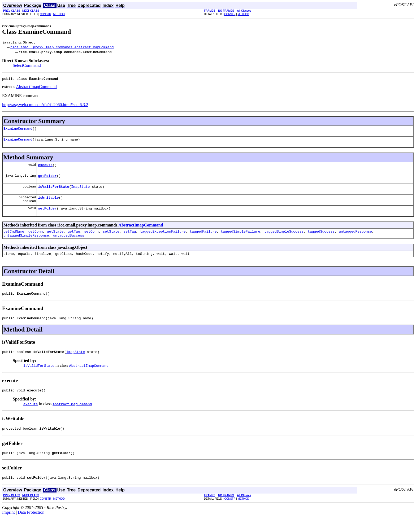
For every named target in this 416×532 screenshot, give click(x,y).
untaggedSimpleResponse (26, 244)
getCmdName (14, 239)
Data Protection (31, 527)
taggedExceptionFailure (163, 239)
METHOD (59, 14)
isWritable (48, 204)
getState (55, 239)
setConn (91, 239)
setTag (130, 239)
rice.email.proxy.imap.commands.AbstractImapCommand (62, 48)
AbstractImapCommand (36, 88)
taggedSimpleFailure (240, 239)
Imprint (8, 527)
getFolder (47, 180)
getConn (36, 239)
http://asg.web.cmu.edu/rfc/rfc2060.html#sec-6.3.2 (45, 106)
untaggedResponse (355, 239)
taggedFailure (203, 239)
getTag (74, 239)
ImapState (80, 192)
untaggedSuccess (69, 244)
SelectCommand (27, 66)
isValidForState (53, 192)
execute (45, 169)
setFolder (47, 215)
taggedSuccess (321, 239)
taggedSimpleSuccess (284, 239)
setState (111, 239)
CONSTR (45, 14)
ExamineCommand (18, 131)
